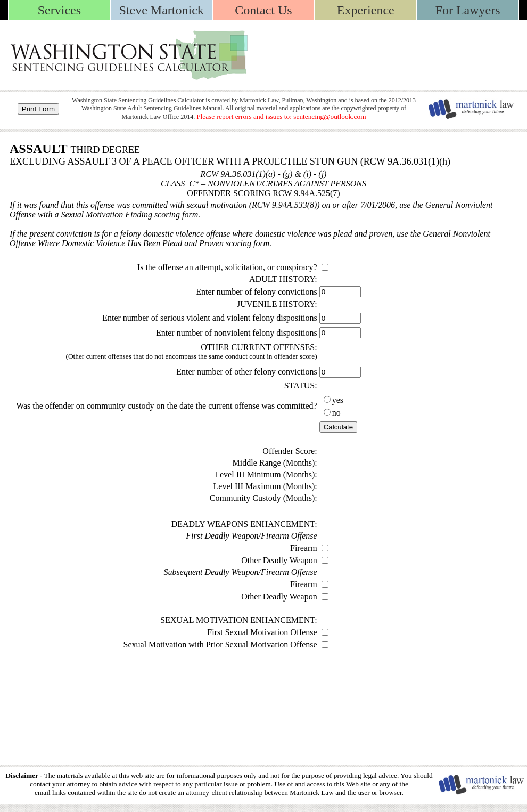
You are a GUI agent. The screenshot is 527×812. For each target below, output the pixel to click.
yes (338, 400)
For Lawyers (468, 10)
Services (59, 10)
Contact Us (263, 10)
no (336, 413)
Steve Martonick (162, 10)
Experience (366, 10)
